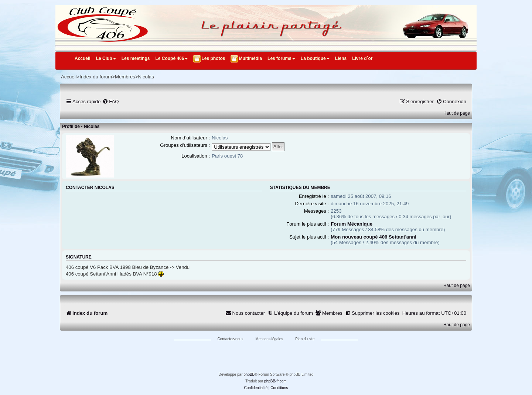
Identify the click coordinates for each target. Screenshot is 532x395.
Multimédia (250, 58)
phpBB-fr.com (275, 381)
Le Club (106, 58)
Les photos (213, 58)
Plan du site (305, 339)
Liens (341, 58)
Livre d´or (362, 58)
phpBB (249, 374)
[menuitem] (110, 102)
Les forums (281, 58)
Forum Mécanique (352, 224)
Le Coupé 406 (171, 58)
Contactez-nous (231, 339)
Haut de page (457, 113)
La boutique (315, 58)
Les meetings (136, 58)
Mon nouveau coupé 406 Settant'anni (374, 237)
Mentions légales (269, 339)
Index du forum (96, 77)
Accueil (83, 58)
